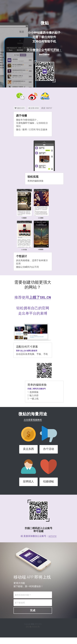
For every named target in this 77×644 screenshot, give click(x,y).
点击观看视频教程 (39, 418)
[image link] (39, 67)
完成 (38, 617)
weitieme (52, 535)
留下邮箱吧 (23, 609)
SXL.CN (23, 349)
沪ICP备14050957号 (38, 633)
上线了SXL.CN (46, 291)
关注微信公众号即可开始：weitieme (39, 50)
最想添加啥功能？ (26, 601)
